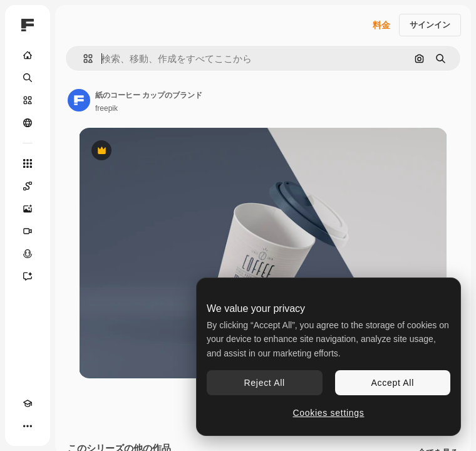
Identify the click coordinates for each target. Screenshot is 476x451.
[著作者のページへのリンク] (79, 100)
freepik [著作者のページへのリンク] (106, 108)
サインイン (430, 25)
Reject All (265, 383)
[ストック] (28, 100)
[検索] (28, 78)
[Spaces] (28, 186)
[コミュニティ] (28, 123)
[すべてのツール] (28, 163)
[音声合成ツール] (28, 254)
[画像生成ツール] (28, 209)
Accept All (393, 383)
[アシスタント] (28, 276)
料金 (381, 25)
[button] (83, 59)
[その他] (28, 426)
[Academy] (28, 403)
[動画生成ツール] (28, 231)
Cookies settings (329, 413)
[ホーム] (28, 55)
